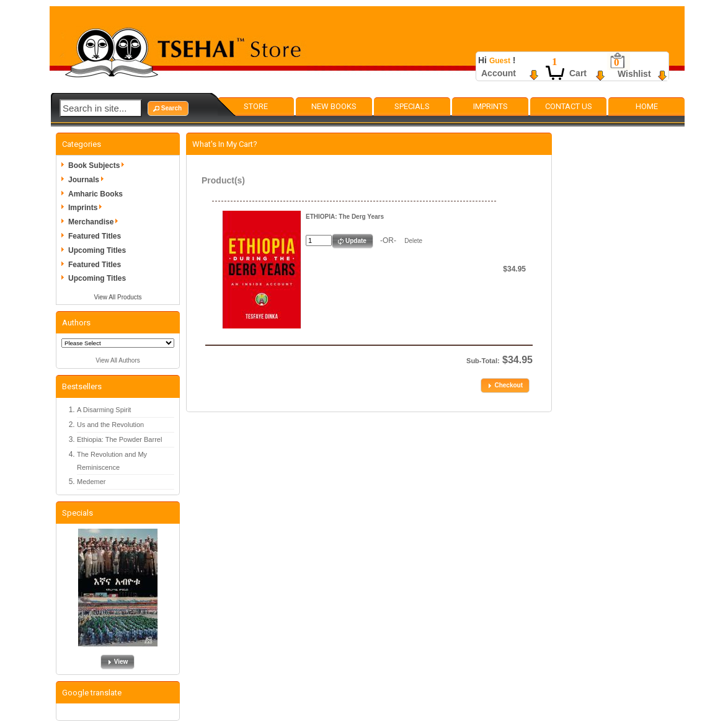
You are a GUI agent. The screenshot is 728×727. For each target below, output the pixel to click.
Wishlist (634, 74)
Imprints (491, 106)
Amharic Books (95, 194)
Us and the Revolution (110, 425)
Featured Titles (95, 236)
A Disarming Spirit (104, 410)
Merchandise (95, 222)
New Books (334, 106)
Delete (413, 241)
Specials (412, 106)
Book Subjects (98, 165)
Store (256, 106)
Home (647, 106)
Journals (88, 180)
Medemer (91, 482)
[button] (168, 108)
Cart (578, 73)
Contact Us (569, 106)
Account (499, 73)
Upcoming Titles (97, 250)
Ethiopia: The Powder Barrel (119, 439)
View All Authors (118, 360)
